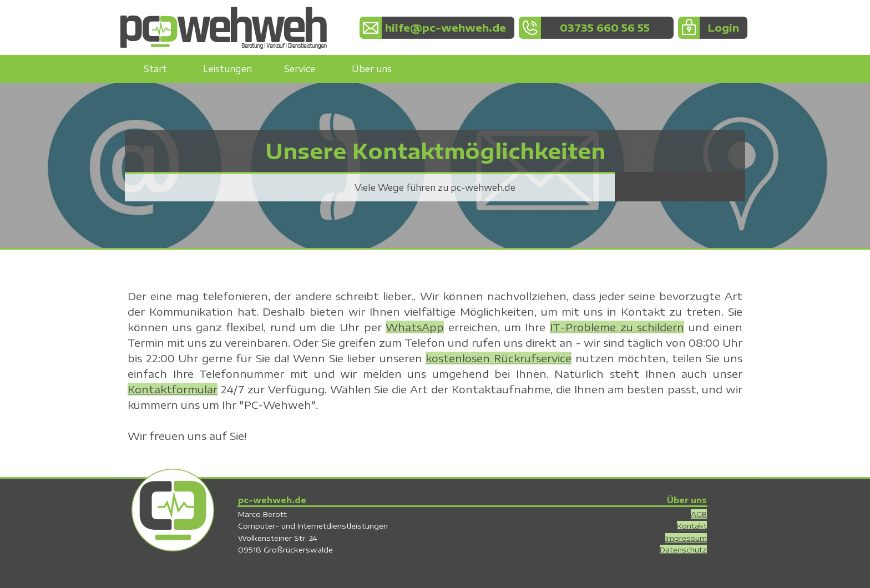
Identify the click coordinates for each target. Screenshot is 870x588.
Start (155, 69)
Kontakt (692, 526)
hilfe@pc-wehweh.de (446, 27)
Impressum (686, 538)
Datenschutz (683, 549)
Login (724, 27)
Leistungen (227, 69)
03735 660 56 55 (605, 27)
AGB (699, 514)
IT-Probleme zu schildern (617, 327)
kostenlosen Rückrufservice (499, 358)
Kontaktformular (173, 389)
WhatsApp (415, 327)
